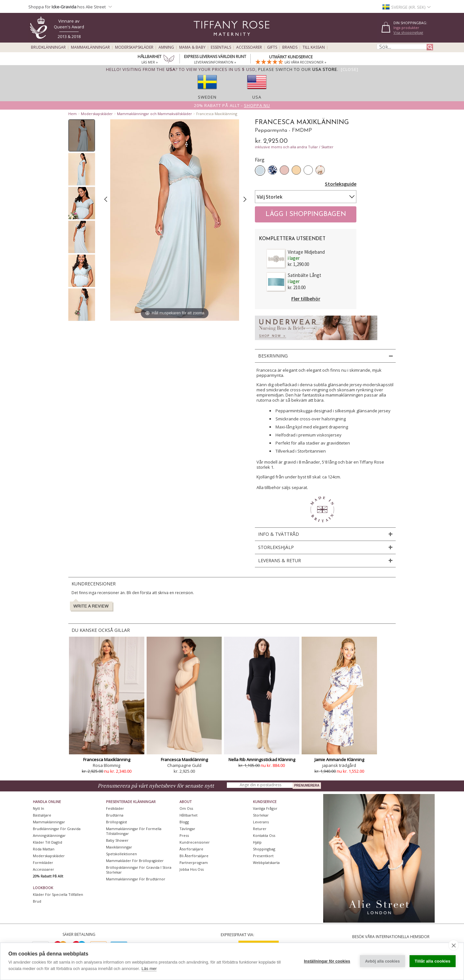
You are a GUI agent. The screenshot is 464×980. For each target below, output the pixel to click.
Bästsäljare (42, 815)
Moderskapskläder (134, 47)
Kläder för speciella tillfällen (58, 894)
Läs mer (149, 969)
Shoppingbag (264, 849)
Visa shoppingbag (408, 32)
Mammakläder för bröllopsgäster (135, 861)
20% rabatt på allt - (232, 105)
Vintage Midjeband (306, 252)
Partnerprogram (194, 862)
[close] (454, 945)
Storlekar (261, 815)
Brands (290, 47)
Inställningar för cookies (327, 961)
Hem (72, 114)
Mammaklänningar (90, 47)
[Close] (350, 69)
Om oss (186, 808)
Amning (166, 47)
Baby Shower (117, 840)
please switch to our (298, 69)
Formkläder (43, 862)
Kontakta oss (264, 835)
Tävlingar (187, 829)
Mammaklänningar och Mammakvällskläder (155, 114)
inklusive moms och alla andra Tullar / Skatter (294, 147)
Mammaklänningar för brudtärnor (136, 879)
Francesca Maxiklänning (107, 759)
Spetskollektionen (121, 854)
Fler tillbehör (306, 299)
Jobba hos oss (192, 869)
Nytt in (39, 808)
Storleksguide (341, 184)
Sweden (207, 97)
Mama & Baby (192, 47)
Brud (37, 901)
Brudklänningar (48, 47)
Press (184, 835)
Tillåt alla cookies (433, 961)
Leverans (261, 822)
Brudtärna (115, 815)
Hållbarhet (188, 815)
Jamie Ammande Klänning (339, 759)
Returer (260, 829)
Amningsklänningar (49, 835)
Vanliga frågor (265, 808)
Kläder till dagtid (48, 842)
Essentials (221, 47)
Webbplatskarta (266, 862)
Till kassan (314, 47)
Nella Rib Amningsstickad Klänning (262, 759)
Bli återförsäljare (194, 856)
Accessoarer (249, 47)
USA (257, 97)
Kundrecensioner (195, 842)
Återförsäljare (191, 849)
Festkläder (115, 808)
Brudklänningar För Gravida (57, 829)
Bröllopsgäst (116, 822)
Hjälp (257, 842)
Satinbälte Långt (304, 275)
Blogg (184, 822)
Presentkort (263, 856)
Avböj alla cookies (382, 961)
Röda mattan (44, 849)
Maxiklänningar (119, 847)
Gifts (272, 47)
